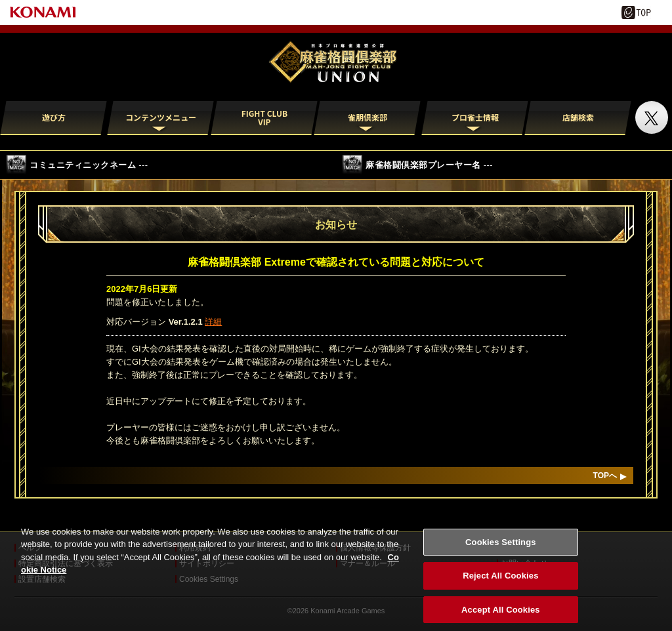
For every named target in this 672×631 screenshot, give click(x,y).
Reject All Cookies (500, 583)
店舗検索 (578, 117)
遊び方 (54, 117)
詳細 (213, 322)
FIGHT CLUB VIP (264, 117)
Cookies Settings (501, 549)
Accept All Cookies (501, 617)
